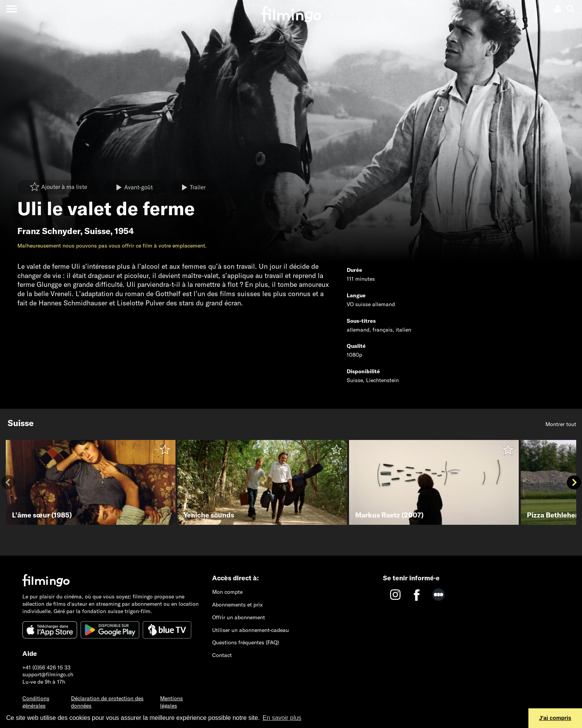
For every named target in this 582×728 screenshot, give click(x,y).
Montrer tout (561, 424)
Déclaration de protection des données (107, 702)
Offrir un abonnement (239, 617)
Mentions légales (171, 702)
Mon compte (227, 592)
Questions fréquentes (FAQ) (245, 642)
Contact (222, 655)
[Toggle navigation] (11, 9)
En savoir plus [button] (282, 718)
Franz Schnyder (49, 231)
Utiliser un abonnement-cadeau (251, 630)
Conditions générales (36, 702)
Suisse (97, 231)
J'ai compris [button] (555, 718)
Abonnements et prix (237, 605)
